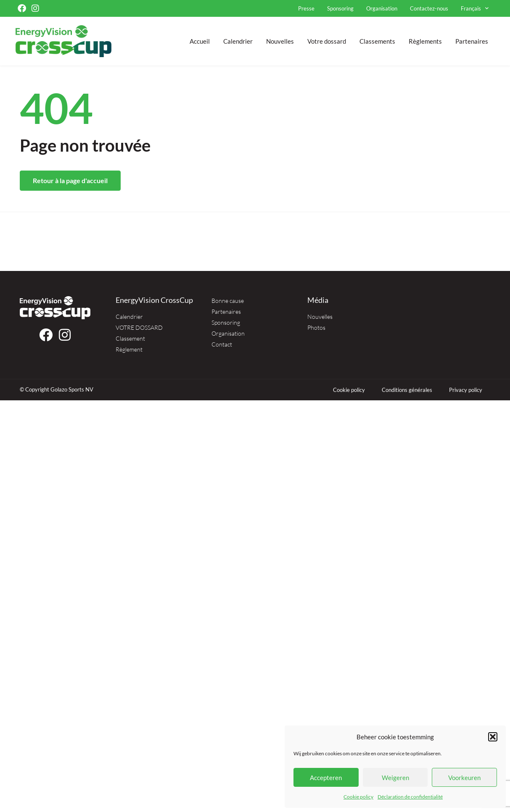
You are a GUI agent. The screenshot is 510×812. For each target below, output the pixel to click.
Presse (306, 8)
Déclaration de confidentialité (410, 797)
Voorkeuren (464, 778)
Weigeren (395, 778)
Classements (377, 41)
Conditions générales (407, 390)
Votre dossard (327, 41)
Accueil (200, 41)
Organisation (382, 8)
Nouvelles (280, 41)
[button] (493, 737)
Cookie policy (358, 797)
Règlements (425, 41)
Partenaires (472, 41)
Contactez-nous (429, 8)
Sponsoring (340, 8)
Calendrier (238, 41)
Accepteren (326, 778)
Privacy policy (466, 390)
